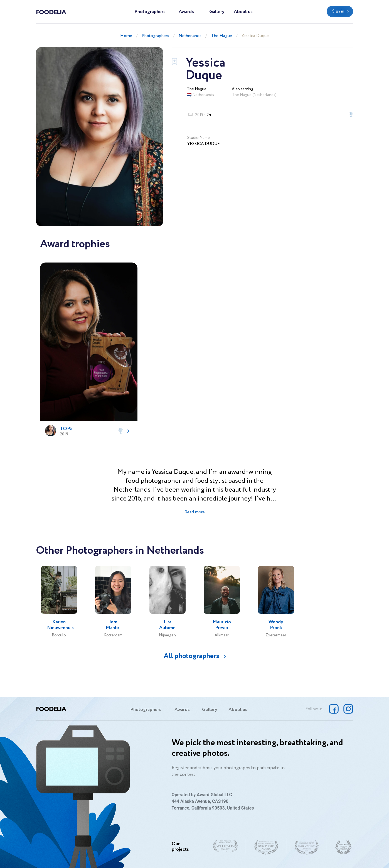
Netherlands (190, 36)
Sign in (338, 11)
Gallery (217, 12)
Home (126, 36)
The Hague (221, 36)
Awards (186, 12)
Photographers (150, 12)
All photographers (191, 656)
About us (243, 12)
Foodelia (51, 12)
